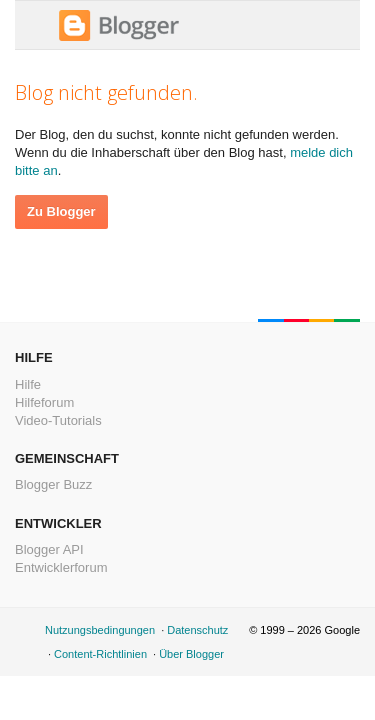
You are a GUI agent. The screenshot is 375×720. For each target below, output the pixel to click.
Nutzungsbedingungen (100, 630)
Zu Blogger (61, 211)
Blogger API (49, 549)
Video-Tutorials (58, 420)
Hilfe (28, 384)
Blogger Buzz (53, 484)
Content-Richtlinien (100, 654)
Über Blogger (191, 654)
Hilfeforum (44, 402)
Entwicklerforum (61, 567)
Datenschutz (197, 630)
